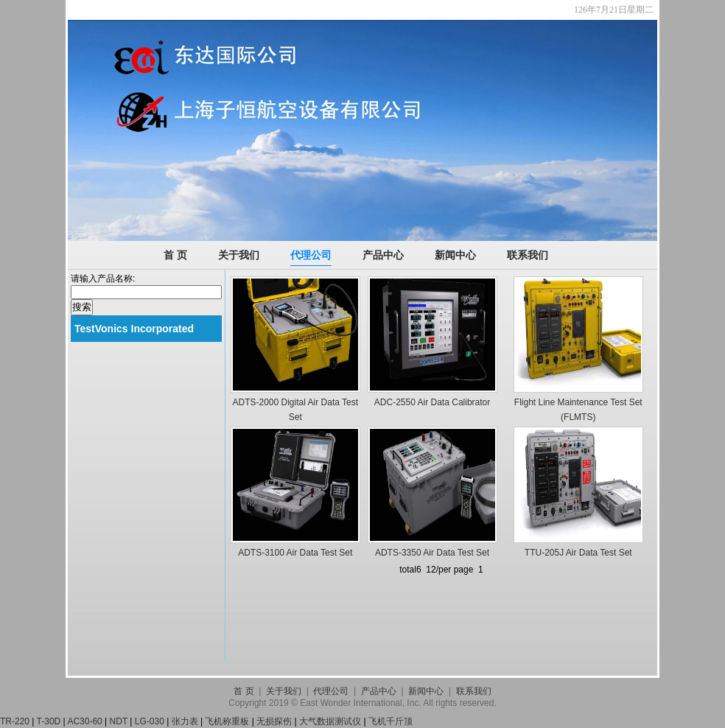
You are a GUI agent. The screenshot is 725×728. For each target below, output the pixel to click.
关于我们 (239, 255)
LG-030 (150, 721)
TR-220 (15, 721)
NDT (119, 721)
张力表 (185, 721)
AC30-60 (84, 721)
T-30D (49, 721)
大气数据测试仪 (330, 721)
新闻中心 (455, 255)
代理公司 (311, 255)
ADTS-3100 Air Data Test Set (295, 553)
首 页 (175, 255)
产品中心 (383, 255)
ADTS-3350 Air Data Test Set (432, 553)
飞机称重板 (227, 721)
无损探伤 (274, 721)
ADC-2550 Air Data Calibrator (432, 402)
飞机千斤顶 (390, 721)
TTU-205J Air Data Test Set (578, 553)
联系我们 (528, 255)
